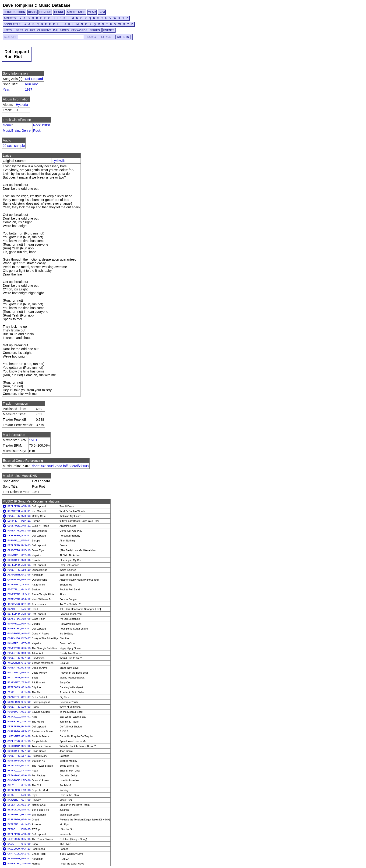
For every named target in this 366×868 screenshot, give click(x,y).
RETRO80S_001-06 (19, 687)
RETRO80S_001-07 (19, 766)
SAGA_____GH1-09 (19, 844)
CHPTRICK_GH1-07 (19, 854)
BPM (102, 12)
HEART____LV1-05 (19, 771)
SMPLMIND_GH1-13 (19, 741)
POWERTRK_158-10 (19, 570)
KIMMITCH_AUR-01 (19, 511)
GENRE (59, 12)
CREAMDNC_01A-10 (19, 775)
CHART (30, 30)
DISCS (32, 12)
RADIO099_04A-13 (19, 849)
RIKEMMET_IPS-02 (19, 682)
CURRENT (44, 30)
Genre (7, 125)
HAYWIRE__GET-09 (19, 800)
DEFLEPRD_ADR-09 (19, 614)
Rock (37, 131)
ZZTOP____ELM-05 (19, 829)
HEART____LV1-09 (19, 609)
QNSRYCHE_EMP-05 (19, 580)
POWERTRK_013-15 (19, 653)
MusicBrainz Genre (17, 131)
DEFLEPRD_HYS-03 (19, 545)
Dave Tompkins (18, 5)
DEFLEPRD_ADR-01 (19, 565)
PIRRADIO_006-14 (19, 820)
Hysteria (22, 105)
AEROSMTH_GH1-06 (19, 575)
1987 (29, 90)
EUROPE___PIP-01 (19, 541)
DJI (55, 30)
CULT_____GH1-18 (19, 785)
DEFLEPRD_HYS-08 (19, 727)
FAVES (64, 30)
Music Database (55, 5)
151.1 (33, 440)
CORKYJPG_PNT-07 (19, 638)
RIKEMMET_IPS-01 (19, 585)
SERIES (95, 30)
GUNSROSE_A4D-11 (19, 526)
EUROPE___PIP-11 (19, 521)
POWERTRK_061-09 (19, 531)
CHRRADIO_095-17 (19, 731)
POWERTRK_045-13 (19, 648)
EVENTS (109, 30)
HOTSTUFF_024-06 (19, 761)
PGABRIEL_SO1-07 (19, 697)
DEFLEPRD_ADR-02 (19, 834)
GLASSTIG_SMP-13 (19, 550)
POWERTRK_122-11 (19, 594)
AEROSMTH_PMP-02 (19, 859)
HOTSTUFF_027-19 (19, 751)
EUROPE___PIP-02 (19, 624)
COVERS (45, 12)
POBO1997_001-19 (19, 712)
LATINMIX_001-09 (19, 736)
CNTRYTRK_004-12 (19, 599)
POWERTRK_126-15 (19, 722)
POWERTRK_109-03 (19, 707)
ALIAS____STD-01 (19, 717)
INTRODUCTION (14, 12)
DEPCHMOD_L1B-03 (19, 790)
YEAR (92, 12)
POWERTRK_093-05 (19, 668)
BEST (19, 30)
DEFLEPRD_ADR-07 (19, 536)
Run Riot (31, 84)
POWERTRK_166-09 (19, 864)
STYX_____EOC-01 (19, 795)
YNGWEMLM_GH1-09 (19, 663)
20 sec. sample (14, 146)
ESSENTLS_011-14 (19, 805)
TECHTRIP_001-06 (19, 746)
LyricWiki (59, 161)
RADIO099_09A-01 (19, 678)
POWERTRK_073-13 (19, 516)
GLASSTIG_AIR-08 (19, 619)
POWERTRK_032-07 (19, 629)
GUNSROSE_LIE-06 (19, 780)
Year (6, 90)
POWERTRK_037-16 (19, 658)
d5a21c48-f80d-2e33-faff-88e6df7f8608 (60, 466)
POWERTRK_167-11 (19, 756)
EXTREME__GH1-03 (19, 824)
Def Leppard (34, 79)
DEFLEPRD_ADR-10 (19, 506)
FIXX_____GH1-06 (19, 692)
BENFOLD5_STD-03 (19, 810)
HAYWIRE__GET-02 (19, 643)
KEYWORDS (79, 30)
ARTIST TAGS (76, 12)
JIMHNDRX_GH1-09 (19, 815)
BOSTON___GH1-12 (19, 589)
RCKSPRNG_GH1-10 (19, 702)
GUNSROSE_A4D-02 (19, 634)
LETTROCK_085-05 (19, 839)
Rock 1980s (42, 125)
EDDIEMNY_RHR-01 (19, 673)
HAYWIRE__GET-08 (19, 555)
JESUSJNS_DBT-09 (19, 604)
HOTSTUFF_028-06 (19, 560)
